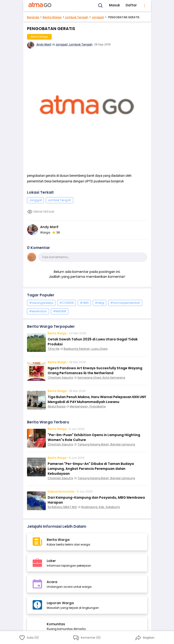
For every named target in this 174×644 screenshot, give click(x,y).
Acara (52, 582)
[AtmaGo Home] (40, 6)
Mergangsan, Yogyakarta (88, 406)
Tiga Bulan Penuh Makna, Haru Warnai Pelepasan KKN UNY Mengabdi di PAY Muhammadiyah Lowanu (97, 399)
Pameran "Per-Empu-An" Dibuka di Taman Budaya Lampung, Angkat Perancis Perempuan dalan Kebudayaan (91, 469)
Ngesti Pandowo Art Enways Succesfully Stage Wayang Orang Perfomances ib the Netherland (95, 371)
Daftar (131, 5)
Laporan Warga (60, 603)
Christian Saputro (60, 378)
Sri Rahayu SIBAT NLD (62, 507)
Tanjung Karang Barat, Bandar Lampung (106, 444)
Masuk (114, 5)
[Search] (101, 6)
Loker (51, 561)
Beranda (33, 17)
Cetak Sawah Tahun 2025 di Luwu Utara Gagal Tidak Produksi (93, 342)
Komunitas (56, 624)
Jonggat (98, 17)
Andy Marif (44, 44)
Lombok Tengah (77, 17)
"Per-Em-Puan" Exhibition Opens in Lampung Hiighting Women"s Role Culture (94, 437)
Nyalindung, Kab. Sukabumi (101, 507)
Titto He (54, 349)
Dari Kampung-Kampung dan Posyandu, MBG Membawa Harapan (96, 500)
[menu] (144, 6)
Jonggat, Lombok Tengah (74, 44)
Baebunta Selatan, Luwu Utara (86, 349)
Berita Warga (52, 17)
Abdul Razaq (57, 406)
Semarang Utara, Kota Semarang (101, 378)
